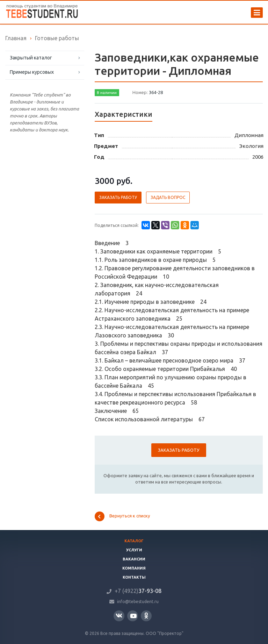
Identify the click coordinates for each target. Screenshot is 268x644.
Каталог (134, 541)
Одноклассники (146, 616)
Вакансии (134, 559)
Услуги (134, 550)
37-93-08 (138, 591)
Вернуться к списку (122, 516)
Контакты (134, 577)
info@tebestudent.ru (138, 602)
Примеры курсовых (32, 72)
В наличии (107, 93)
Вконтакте (119, 616)
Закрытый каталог (31, 58)
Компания (134, 568)
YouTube (133, 616)
